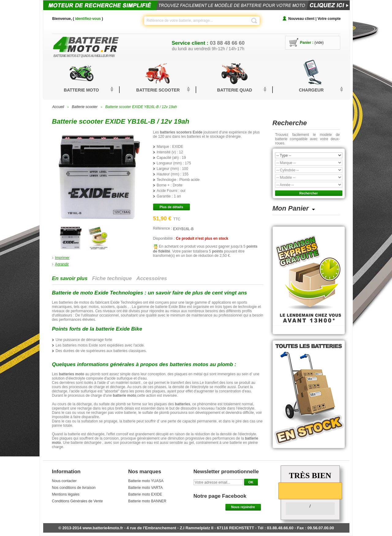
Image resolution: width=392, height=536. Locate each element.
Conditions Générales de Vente (77, 501)
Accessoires (152, 278)
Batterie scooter (85, 107)
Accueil (58, 107)
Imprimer (62, 258)
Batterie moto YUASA (146, 481)
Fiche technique (112, 278)
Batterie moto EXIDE (145, 494)
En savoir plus (70, 278)
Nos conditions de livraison (74, 488)
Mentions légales (66, 494)
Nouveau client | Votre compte (314, 19)
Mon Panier (291, 208)
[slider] (310, 490)
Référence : (163, 228)
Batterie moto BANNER (147, 501)
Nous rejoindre (243, 507)
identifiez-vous (88, 19)
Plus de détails (171, 207)
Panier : (307, 43)
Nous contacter (64, 481)
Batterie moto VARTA (146, 488)
